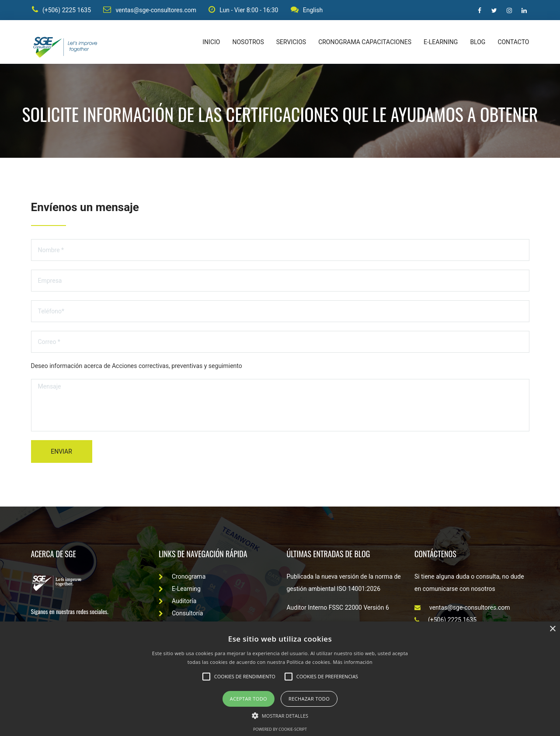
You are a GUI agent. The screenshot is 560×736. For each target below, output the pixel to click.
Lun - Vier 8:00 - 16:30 (244, 10)
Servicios (291, 44)
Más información (353, 662)
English (308, 10)
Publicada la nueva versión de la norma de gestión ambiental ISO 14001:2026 (344, 584)
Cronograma (182, 578)
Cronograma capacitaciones (365, 44)
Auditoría (177, 603)
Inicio (211, 44)
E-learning (441, 44)
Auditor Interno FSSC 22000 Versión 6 (338, 609)
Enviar (61, 453)
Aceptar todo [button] (249, 699)
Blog (478, 44)
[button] (280, 715)
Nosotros (248, 44)
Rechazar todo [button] (309, 699)
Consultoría (181, 615)
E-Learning (180, 590)
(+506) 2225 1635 (61, 10)
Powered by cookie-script (280, 729)
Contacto (513, 44)
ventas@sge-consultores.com (150, 10)
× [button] (552, 629)
